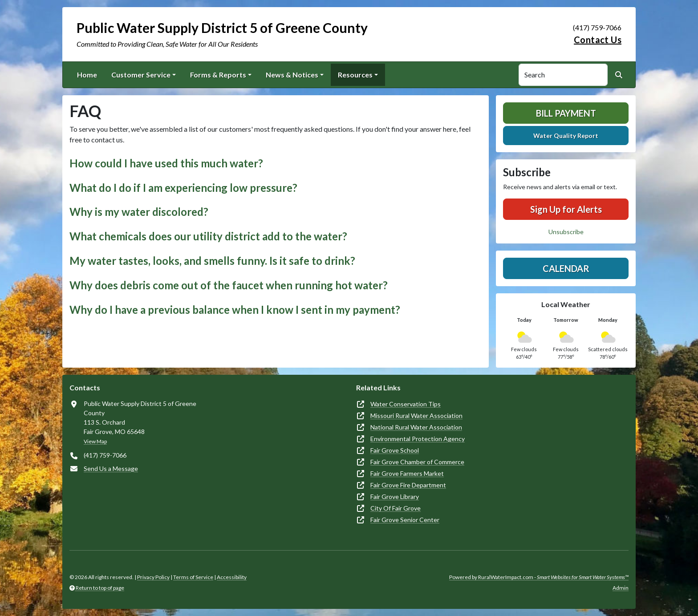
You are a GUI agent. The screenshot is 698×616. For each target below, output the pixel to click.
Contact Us (598, 40)
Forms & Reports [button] (218, 75)
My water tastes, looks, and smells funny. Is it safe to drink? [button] (212, 261)
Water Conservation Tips (406, 404)
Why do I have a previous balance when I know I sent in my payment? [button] (235, 310)
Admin (621, 588)
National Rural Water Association (416, 427)
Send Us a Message (111, 468)
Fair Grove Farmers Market (407, 473)
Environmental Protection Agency (418, 439)
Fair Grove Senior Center (405, 520)
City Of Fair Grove (396, 508)
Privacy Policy (153, 577)
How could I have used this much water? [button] (166, 163)
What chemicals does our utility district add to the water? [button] (208, 236)
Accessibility (232, 577)
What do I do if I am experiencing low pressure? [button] (183, 188)
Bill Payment (566, 113)
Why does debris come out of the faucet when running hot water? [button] (229, 285)
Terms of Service (193, 577)
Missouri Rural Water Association (416, 415)
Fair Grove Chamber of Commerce (417, 462)
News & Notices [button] (292, 75)
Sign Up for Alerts (566, 209)
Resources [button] (355, 75)
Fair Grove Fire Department (408, 485)
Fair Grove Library (395, 496)
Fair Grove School (395, 450)
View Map (95, 441)
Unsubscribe (566, 232)
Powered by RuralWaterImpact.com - (539, 577)
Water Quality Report (566, 136)
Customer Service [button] (141, 75)
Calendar (566, 268)
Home (87, 75)
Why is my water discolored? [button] (139, 212)
